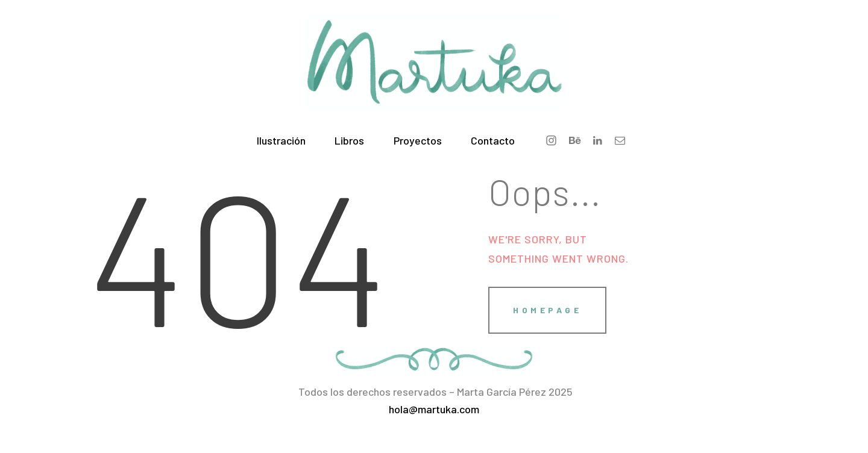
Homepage (547, 310)
